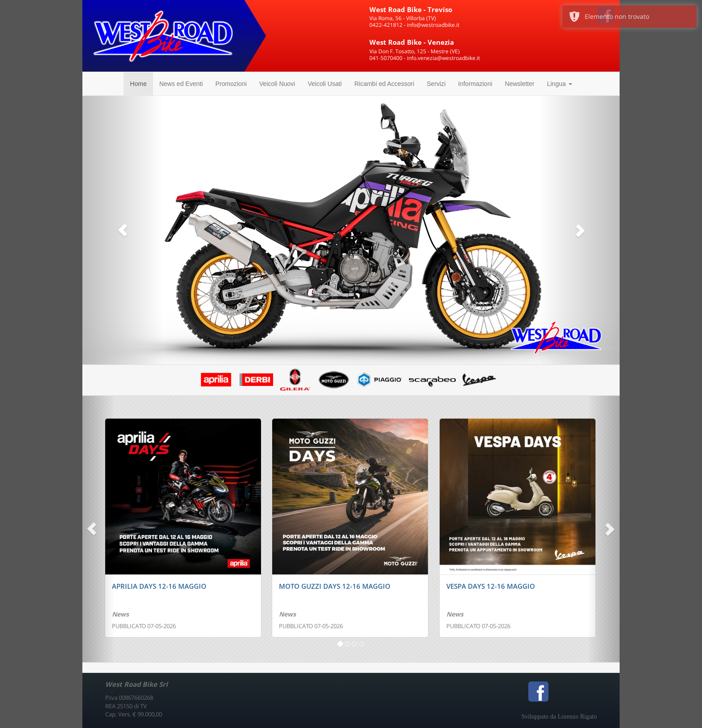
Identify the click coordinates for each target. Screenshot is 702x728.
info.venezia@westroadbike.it (443, 58)
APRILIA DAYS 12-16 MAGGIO (159, 586)
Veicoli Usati (325, 84)
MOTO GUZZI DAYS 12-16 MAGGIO (335, 586)
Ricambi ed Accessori (384, 84)
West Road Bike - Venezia (412, 42)
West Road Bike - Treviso (411, 9)
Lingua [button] (560, 84)
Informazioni (475, 84)
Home (138, 84)
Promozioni (231, 84)
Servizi (436, 84)
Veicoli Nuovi (277, 84)
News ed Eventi (181, 84)
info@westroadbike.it (433, 25)
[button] (123, 230)
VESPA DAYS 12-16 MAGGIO (491, 586)
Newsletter (520, 84)
